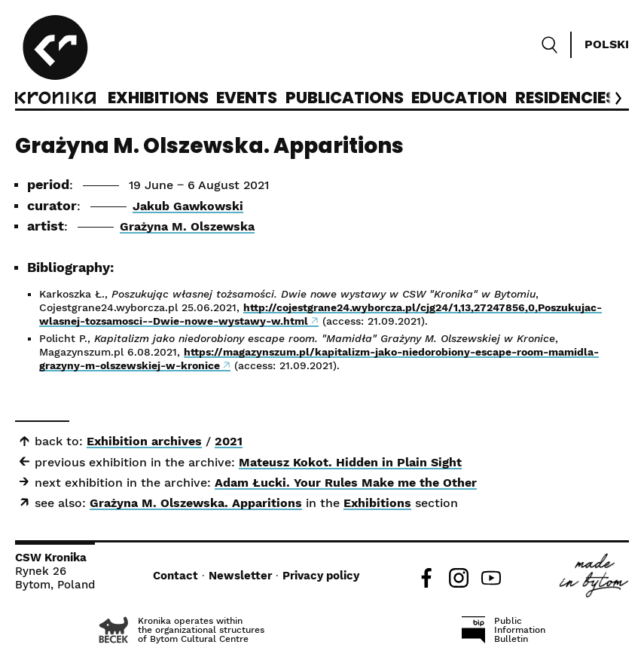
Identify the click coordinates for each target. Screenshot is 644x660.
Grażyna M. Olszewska (187, 226)
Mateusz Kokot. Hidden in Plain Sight (350, 462)
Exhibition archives (144, 441)
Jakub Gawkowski (188, 206)
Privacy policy (321, 576)
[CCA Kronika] (55, 62)
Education (459, 99)
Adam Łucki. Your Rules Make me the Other (346, 483)
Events (247, 99)
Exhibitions (158, 99)
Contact (175, 576)
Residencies (565, 99)
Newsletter (240, 576)
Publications (345, 99)
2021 (229, 441)
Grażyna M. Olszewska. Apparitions (196, 503)
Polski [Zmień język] (607, 44)
